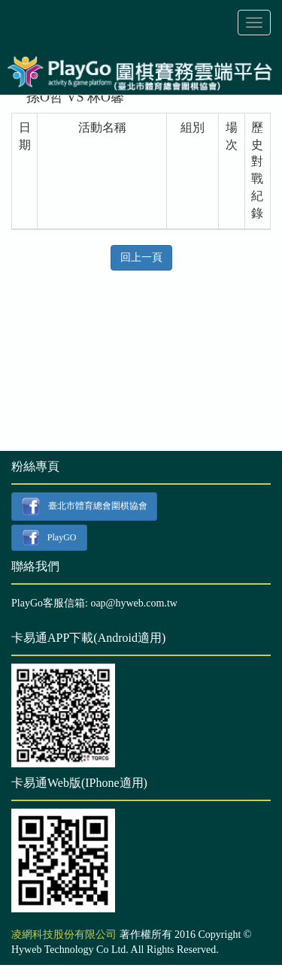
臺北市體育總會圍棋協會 (84, 507)
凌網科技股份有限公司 (64, 935)
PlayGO (49, 538)
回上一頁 (141, 257)
